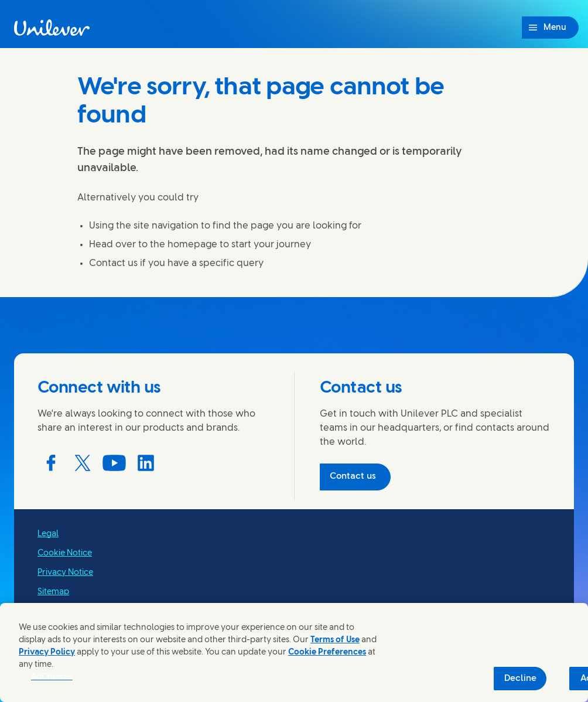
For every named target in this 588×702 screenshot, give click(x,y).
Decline (520, 679)
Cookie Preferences (327, 652)
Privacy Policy (47, 652)
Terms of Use (335, 640)
